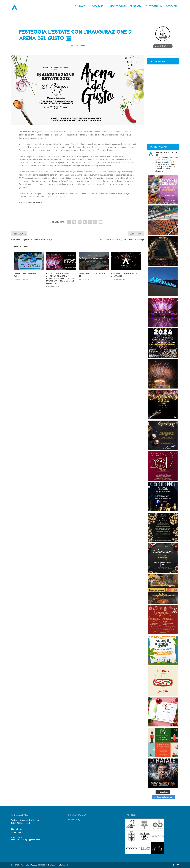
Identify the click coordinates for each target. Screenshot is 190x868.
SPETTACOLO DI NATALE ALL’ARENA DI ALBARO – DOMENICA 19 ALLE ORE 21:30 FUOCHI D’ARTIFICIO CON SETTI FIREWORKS (61, 279)
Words (34, 865)
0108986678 (16, 838)
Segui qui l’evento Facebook (31, 203)
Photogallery (154, 8)
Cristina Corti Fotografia (59, 865)
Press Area (136, 8)
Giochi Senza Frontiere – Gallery (26, 275)
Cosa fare (97, 8)
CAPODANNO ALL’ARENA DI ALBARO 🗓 (124, 275)
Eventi (83, 46)
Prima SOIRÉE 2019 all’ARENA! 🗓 (93, 275)
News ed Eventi (118, 8)
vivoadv (25, 865)
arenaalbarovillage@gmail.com (25, 840)
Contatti (171, 8)
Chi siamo (80, 8)
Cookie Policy (74, 820)
